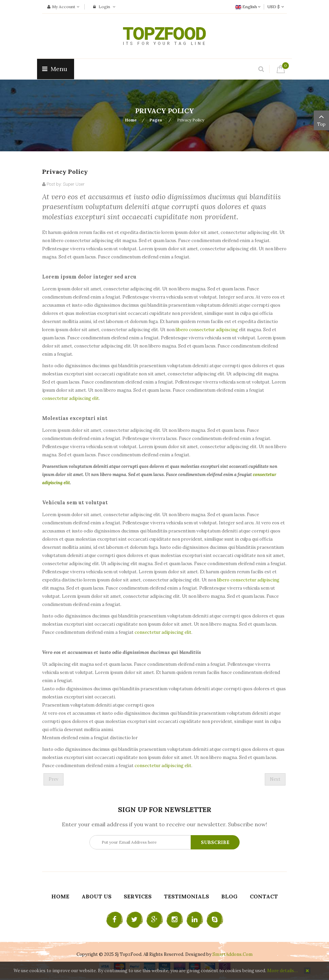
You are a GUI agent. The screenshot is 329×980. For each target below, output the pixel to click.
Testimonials (186, 896)
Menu (56, 69)
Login (104, 7)
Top (321, 120)
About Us (97, 896)
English (248, 7)
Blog (229, 896)
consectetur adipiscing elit (71, 398)
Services (138, 896)
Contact (264, 896)
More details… (282, 971)
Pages (156, 120)
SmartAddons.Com (232, 954)
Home (131, 120)
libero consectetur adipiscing (207, 330)
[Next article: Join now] (275, 779)
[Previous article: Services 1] (54, 779)
